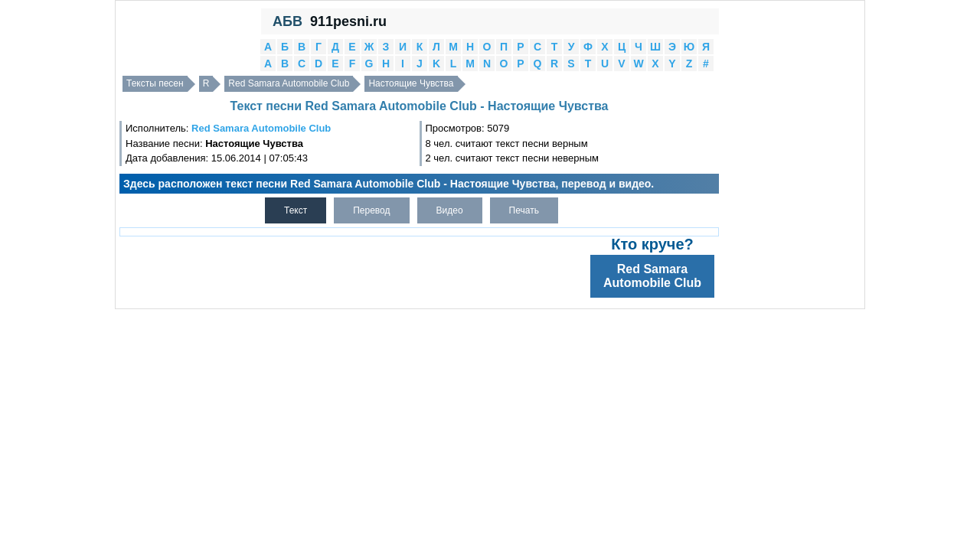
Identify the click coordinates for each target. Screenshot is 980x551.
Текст (296, 210)
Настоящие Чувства (411, 83)
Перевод (371, 210)
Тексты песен (155, 83)
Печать (524, 210)
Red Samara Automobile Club (289, 83)
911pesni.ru (348, 21)
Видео (450, 210)
